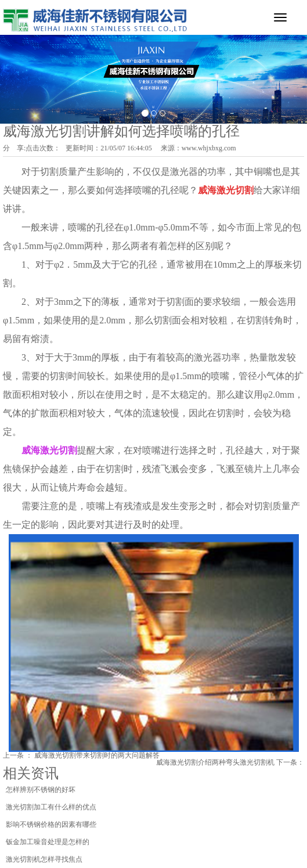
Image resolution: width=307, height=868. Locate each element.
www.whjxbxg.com (209, 148)
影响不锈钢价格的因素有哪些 (51, 824)
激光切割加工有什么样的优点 (51, 807)
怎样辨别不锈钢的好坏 (41, 790)
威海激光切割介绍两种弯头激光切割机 (215, 762)
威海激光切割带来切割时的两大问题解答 (97, 755)
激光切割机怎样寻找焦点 (44, 859)
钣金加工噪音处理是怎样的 (48, 842)
